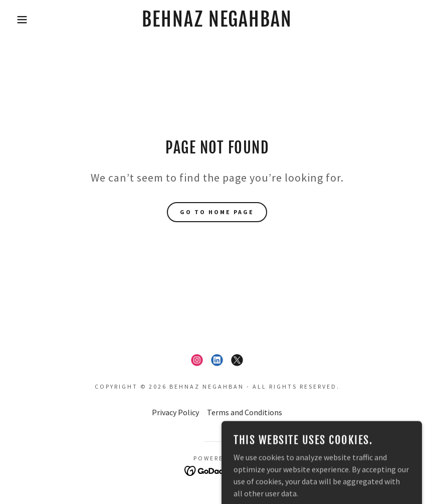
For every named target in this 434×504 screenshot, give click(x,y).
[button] (22, 20)
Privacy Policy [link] (175, 412)
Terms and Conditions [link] (245, 412)
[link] (217, 24)
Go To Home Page (217, 212)
